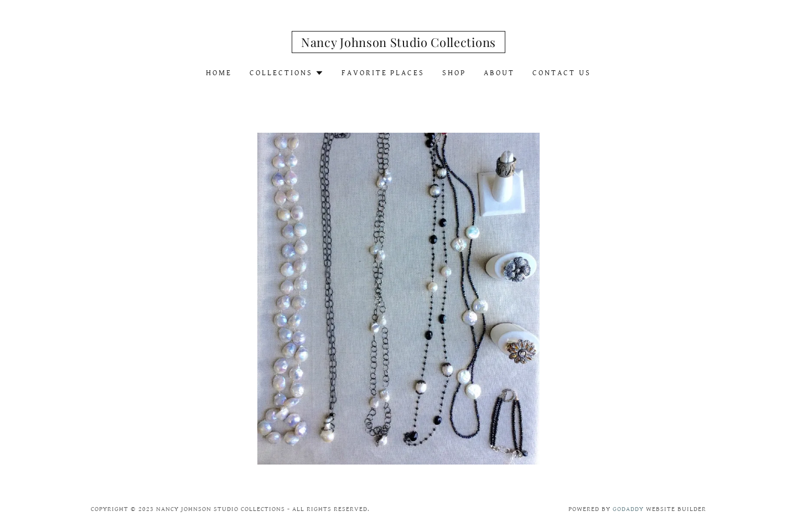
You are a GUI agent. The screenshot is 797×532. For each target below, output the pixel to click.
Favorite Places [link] (383, 73)
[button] (287, 73)
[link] (398, 45)
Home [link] (219, 73)
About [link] (499, 73)
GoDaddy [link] (628, 509)
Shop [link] (454, 73)
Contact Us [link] (562, 73)
